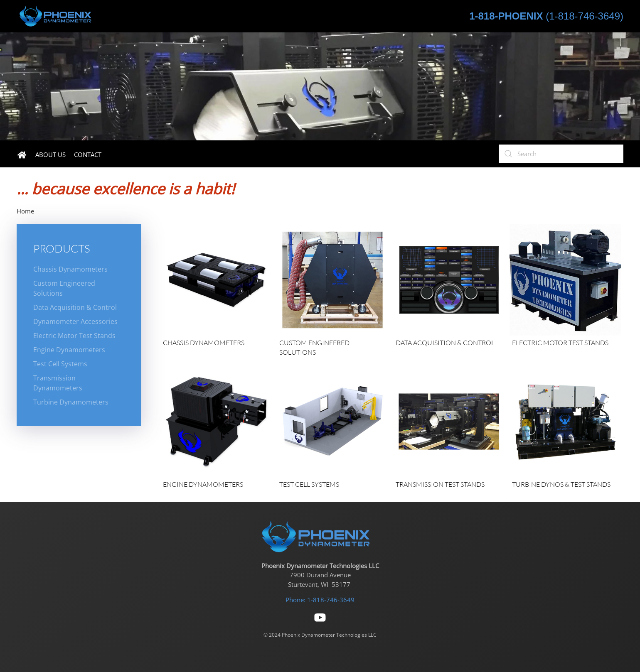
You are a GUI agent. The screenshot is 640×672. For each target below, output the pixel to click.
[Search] (561, 154)
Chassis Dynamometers (70, 269)
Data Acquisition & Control (75, 307)
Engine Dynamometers (69, 350)
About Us (50, 155)
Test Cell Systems (60, 364)
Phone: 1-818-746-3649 (320, 600)
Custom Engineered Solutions (64, 288)
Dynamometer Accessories (75, 321)
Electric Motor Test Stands (74, 336)
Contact (88, 155)
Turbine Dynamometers (71, 402)
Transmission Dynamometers (58, 383)
